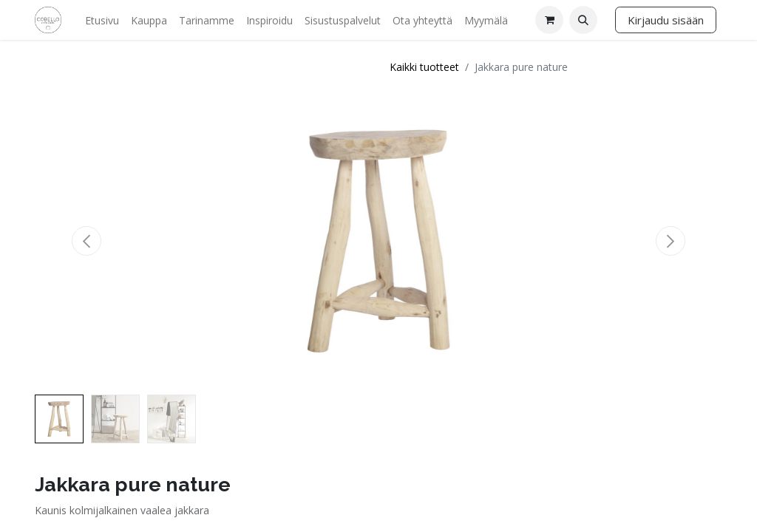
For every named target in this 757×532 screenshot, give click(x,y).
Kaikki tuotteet (424, 67)
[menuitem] (102, 20)
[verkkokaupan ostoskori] (549, 20)
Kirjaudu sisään (666, 20)
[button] (583, 20)
